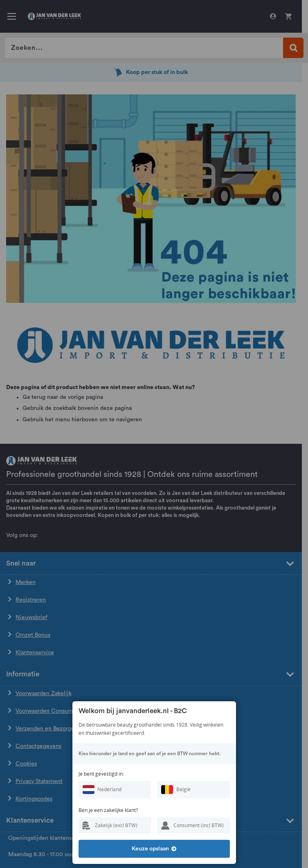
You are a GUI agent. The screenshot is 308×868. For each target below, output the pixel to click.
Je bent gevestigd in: (101, 774)
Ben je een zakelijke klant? (108, 810)
